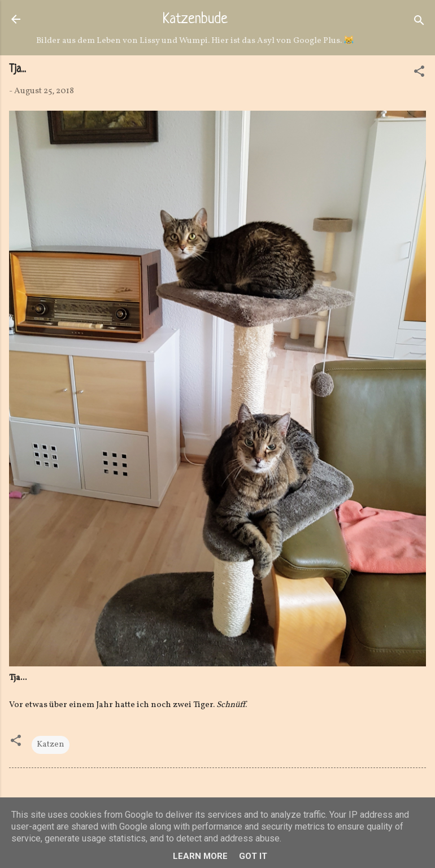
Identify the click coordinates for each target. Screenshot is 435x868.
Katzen (51, 745)
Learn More (200, 856)
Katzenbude (195, 20)
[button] (419, 74)
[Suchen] (419, 23)
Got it (253, 856)
